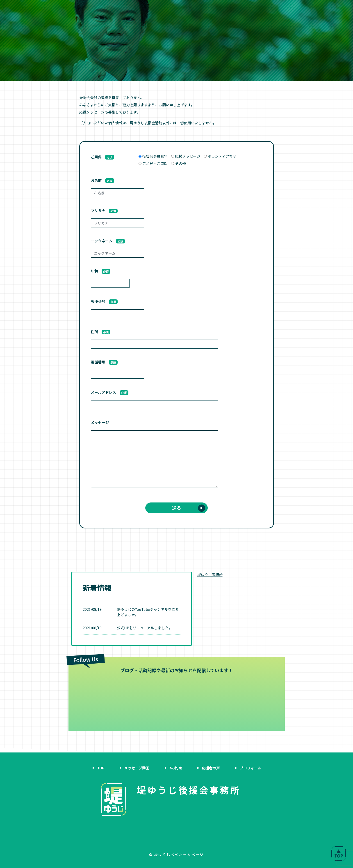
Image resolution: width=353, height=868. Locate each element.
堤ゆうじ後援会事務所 (189, 790)
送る (177, 508)
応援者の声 (185, 7)
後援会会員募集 (256, 7)
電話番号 (104, 362)
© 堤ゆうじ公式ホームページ (176, 854)
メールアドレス (110, 392)
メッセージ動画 (136, 7)
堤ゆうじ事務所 (210, 574)
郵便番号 (104, 301)
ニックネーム (108, 241)
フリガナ (104, 211)
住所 (101, 332)
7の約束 (162, 7)
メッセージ (100, 422)
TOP (101, 768)
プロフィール (212, 7)
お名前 (102, 180)
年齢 (101, 271)
